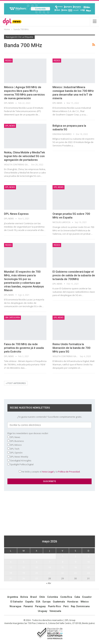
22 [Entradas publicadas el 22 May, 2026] (62, 573)
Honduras (73, 602)
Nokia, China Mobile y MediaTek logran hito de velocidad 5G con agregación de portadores (24, 156)
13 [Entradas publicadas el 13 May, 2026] (37, 567)
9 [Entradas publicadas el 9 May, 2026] (76, 562)
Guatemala (59, 602)
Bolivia (24, 597)
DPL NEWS (10, 126)
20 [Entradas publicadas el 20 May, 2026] (37, 573)
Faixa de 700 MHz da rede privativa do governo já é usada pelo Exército (24, 348)
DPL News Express (16, 214)
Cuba (77, 597)
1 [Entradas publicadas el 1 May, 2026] (63, 556)
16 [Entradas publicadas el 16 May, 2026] (75, 567)
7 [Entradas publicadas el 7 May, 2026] (50, 562)
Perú (66, 606)
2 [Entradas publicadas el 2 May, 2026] (76, 556)
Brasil (34, 597)
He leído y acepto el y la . (50, 472)
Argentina (13, 597)
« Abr (49, 583)
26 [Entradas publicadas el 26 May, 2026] (24, 578)
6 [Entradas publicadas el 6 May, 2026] (37, 562)
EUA (38, 602)
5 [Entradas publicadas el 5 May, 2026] (24, 562)
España (29, 602)
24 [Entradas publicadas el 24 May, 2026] (88, 573)
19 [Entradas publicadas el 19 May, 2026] (24, 573)
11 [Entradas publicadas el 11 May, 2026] (11, 567)
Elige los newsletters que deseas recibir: (28, 433)
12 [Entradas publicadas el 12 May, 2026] (24, 567)
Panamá (28, 606)
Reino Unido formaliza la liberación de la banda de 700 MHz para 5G (71, 348)
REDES (8, 61)
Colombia (53, 597)
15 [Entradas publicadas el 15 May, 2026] (62, 567)
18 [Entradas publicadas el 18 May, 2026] (11, 573)
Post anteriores (16, 383)
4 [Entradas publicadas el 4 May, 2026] (11, 562)
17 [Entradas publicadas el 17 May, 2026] (88, 567)
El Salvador (17, 602)
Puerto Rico (54, 606)
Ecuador (87, 597)
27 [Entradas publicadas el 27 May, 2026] (37, 578)
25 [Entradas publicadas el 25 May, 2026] (11, 578)
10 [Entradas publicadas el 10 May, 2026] (88, 562)
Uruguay (43, 611)
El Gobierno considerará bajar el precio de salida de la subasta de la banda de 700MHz (74, 275)
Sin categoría (12, 318)
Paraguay (40, 606)
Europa (47, 602)
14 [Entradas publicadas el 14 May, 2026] (49, 567)
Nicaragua (15, 606)
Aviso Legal (48, 472)
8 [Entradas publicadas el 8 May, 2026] (63, 562)
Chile (42, 597)
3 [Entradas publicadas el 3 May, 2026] (88, 556)
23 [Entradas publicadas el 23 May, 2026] (75, 573)
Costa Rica (66, 597)
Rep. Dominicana (80, 606)
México (85, 602)
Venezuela (55, 611)
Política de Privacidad (69, 472)
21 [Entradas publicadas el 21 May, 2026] (49, 573)
